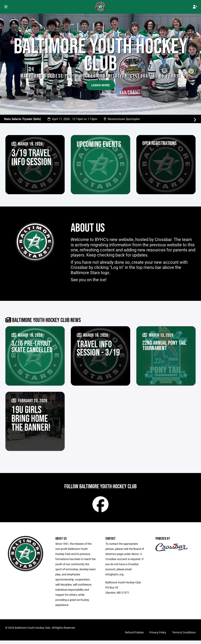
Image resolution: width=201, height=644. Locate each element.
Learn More (101, 85)
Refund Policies (134, 636)
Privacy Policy (158, 636)
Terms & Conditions (184, 636)
